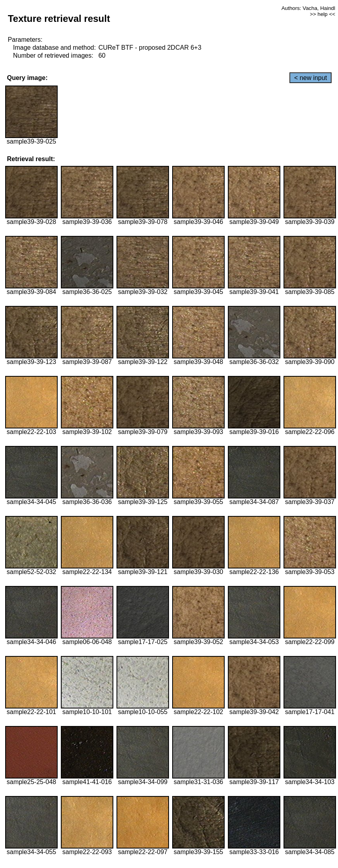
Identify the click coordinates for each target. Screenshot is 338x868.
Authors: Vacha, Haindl (308, 8)
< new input (311, 78)
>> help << (322, 14)
